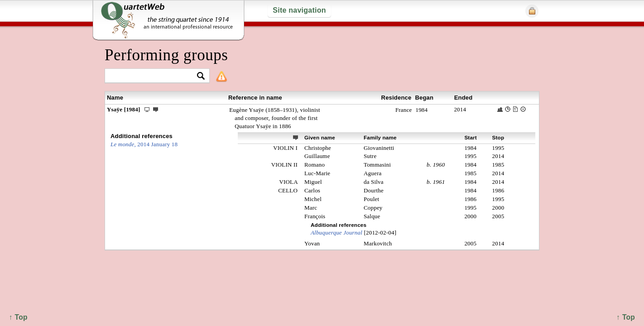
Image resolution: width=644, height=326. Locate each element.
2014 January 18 (144, 144)
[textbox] (153, 76)
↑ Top (626, 317)
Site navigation (299, 10)
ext (296, 137)
